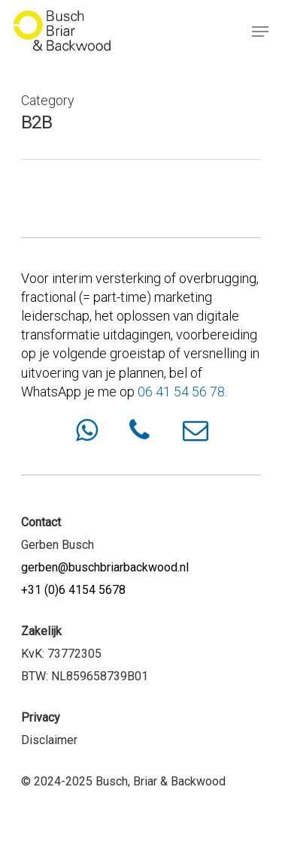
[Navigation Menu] (260, 32)
